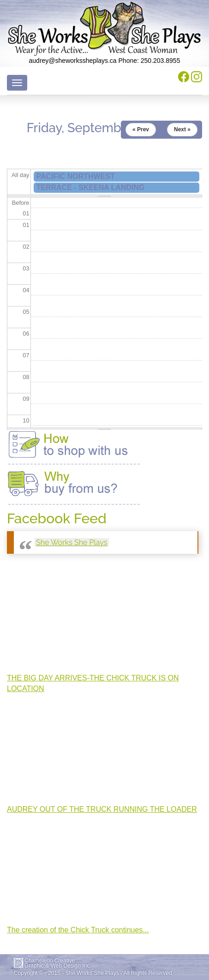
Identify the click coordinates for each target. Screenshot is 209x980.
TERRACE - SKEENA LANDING (91, 187)
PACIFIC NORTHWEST (76, 176)
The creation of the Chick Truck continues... (78, 930)
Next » (182, 129)
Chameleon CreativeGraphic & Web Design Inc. (58, 963)
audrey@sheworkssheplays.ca (73, 61)
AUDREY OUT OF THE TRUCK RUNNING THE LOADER (102, 809)
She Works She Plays (72, 542)
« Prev (141, 129)
